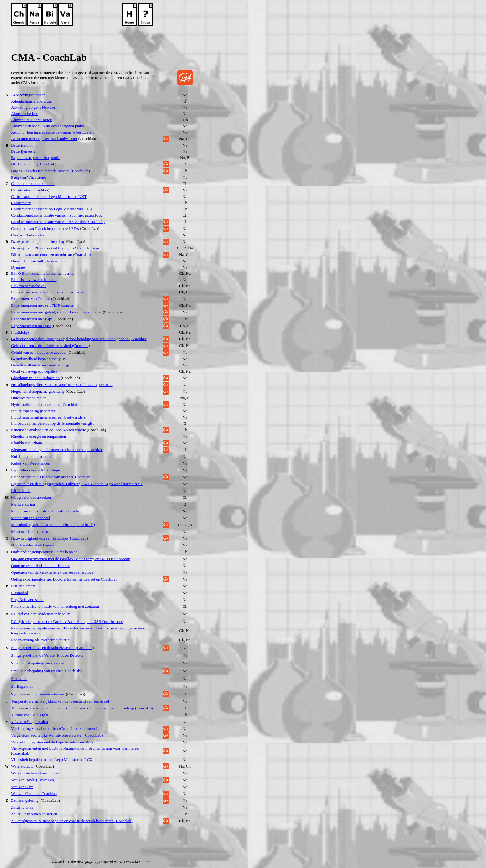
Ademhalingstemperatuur (32, 101)
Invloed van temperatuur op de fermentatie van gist (52, 423)
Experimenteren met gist (31, 326)
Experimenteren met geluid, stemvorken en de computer (56, 312)
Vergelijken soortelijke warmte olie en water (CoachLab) (57, 735)
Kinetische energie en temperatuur (39, 436)
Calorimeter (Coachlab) (30, 190)
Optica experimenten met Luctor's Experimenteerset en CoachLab (64, 579)
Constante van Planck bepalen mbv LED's (45, 228)
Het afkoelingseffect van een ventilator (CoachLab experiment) (62, 385)
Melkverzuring (23, 504)
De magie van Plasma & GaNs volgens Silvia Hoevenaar (57, 248)
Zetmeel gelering (25, 800)
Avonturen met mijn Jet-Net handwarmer (44, 139)
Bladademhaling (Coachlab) (34, 164)
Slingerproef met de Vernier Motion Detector (47, 655)
